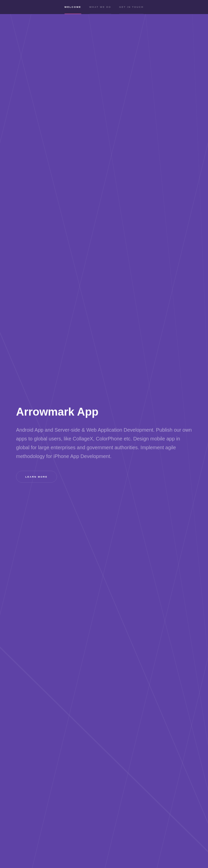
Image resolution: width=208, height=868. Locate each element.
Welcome (73, 11)
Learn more (37, 477)
